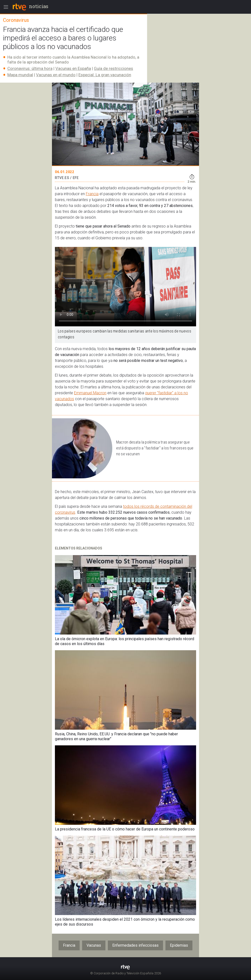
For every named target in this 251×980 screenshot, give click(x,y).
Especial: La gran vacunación (105, 75)
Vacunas (94, 945)
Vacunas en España (73, 68)
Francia (92, 194)
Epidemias (179, 945)
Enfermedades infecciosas (135, 945)
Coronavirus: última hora (30, 68)
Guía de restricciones (113, 68)
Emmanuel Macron (90, 393)
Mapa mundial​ (20, 75)
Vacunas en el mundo (56, 75)
